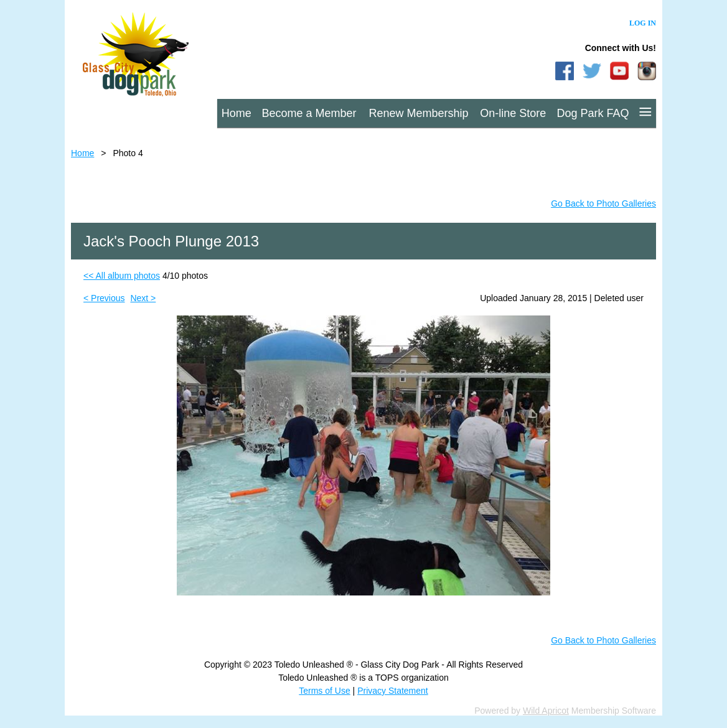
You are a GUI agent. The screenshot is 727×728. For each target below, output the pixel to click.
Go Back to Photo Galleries (603, 203)
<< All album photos (122, 276)
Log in (643, 23)
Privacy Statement (393, 691)
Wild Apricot (546, 711)
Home (82, 153)
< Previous (104, 298)
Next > (143, 298)
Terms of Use (324, 691)
